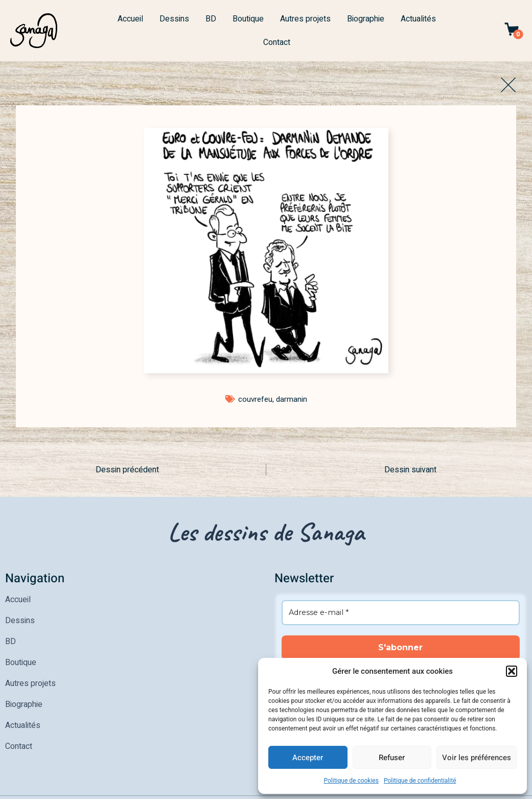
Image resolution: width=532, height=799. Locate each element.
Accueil (130, 19)
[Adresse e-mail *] (401, 612)
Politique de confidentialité (420, 781)
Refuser (392, 758)
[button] (512, 671)
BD (211, 19)
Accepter (308, 758)
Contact (277, 42)
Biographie (366, 19)
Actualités (418, 19)
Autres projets (305, 19)
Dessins (174, 19)
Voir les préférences (477, 758)
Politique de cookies (351, 781)
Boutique (248, 19)
